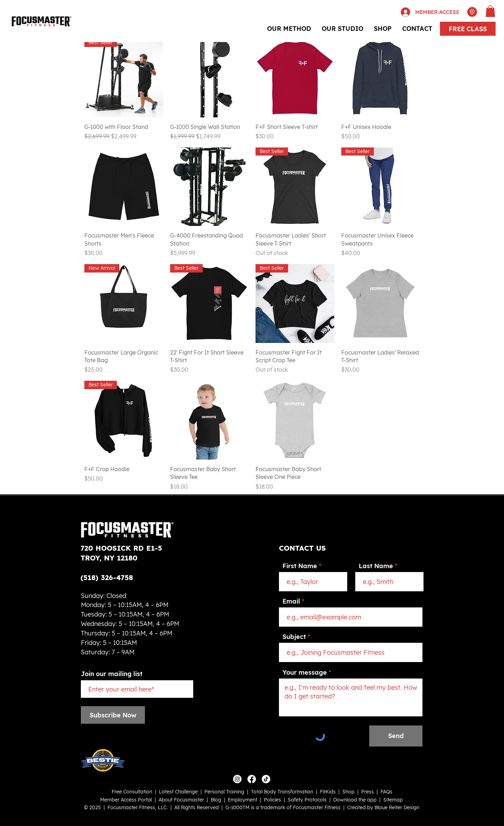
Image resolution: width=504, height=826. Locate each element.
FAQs (386, 792)
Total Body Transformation (282, 792)
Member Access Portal (126, 800)
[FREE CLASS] (468, 29)
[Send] (396, 736)
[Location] (472, 12)
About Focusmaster (181, 800)
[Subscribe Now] (113, 715)
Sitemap (393, 800)
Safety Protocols (307, 800)
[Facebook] (252, 779)
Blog (216, 800)
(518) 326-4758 (107, 577)
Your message (305, 673)
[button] (490, 11)
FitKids (328, 792)
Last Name (376, 566)
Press (367, 792)
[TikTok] (266, 779)
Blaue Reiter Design (397, 807)
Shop (348, 792)
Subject (294, 637)
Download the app (355, 800)
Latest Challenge (178, 792)
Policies (272, 800)
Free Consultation (132, 792)
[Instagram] (237, 779)
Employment (243, 800)
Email (291, 601)
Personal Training (224, 792)
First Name (300, 566)
